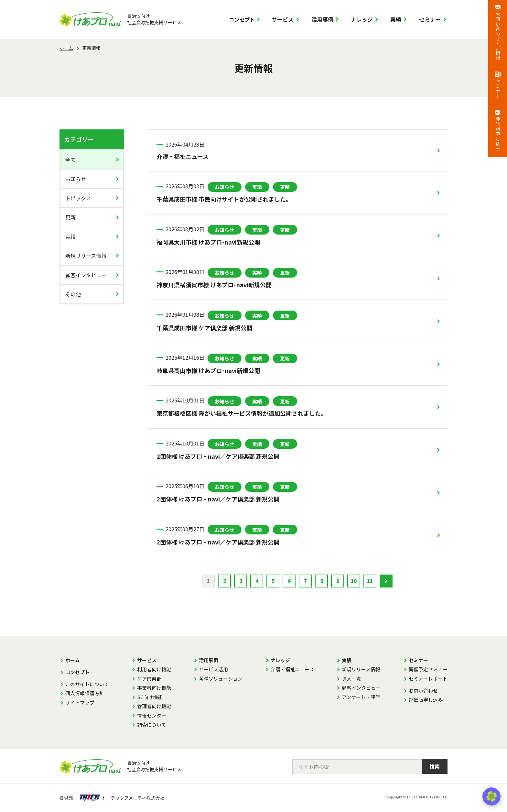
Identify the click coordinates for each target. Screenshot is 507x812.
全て (70, 159)
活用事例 (322, 19)
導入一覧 (351, 679)
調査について (152, 724)
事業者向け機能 (154, 688)
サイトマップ (80, 702)
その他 (73, 294)
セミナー (430, 19)
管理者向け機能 (154, 706)
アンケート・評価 (361, 697)
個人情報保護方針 (85, 693)
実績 (396, 19)
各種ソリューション (221, 679)
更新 (70, 217)
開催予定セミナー (428, 669)
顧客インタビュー (86, 275)
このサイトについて (87, 684)
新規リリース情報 (86, 256)
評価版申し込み (426, 700)
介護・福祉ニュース (292, 669)
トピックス (78, 198)
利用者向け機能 (154, 669)
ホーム (66, 48)
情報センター (152, 715)
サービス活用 (213, 669)
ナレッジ (362, 19)
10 (354, 581)
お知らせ (76, 179)
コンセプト (242, 19)
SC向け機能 (150, 697)
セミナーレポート (428, 679)
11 (370, 581)
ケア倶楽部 (149, 679)
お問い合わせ (423, 691)
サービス (283, 19)
